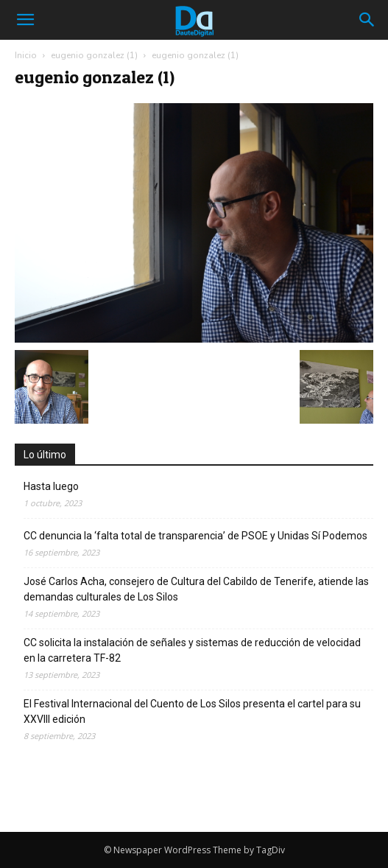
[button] (367, 20)
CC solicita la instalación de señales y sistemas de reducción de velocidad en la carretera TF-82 (192, 650)
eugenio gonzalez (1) (94, 55)
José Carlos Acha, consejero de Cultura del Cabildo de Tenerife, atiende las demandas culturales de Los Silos (196, 589)
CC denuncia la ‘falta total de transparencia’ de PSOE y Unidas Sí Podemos (195, 536)
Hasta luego (51, 486)
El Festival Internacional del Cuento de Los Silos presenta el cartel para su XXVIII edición (192, 711)
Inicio (26, 55)
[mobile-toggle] (25, 20)
